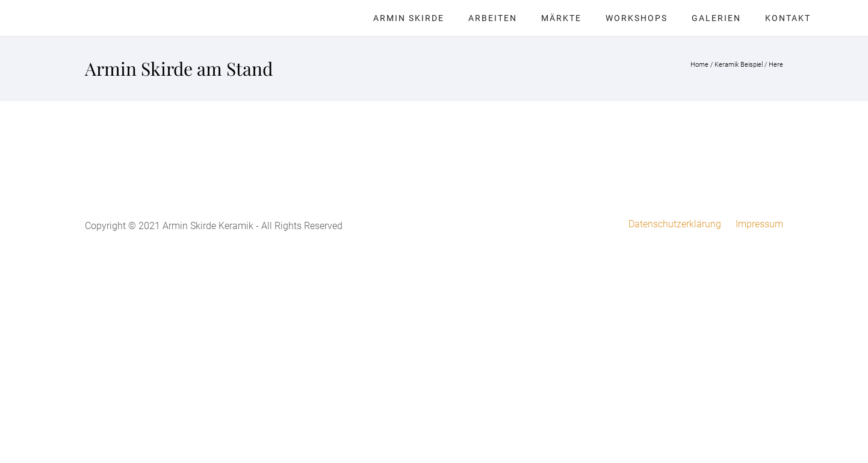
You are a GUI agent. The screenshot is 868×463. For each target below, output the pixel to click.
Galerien (716, 18)
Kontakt (788, 18)
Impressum (759, 224)
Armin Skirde (409, 18)
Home (699, 65)
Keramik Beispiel (739, 65)
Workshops (637, 18)
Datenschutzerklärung (675, 224)
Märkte (561, 18)
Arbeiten (493, 18)
